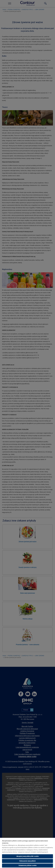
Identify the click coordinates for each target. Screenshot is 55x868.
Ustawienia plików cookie (28, 865)
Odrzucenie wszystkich (27, 861)
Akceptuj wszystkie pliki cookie (28, 856)
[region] (27, 853)
